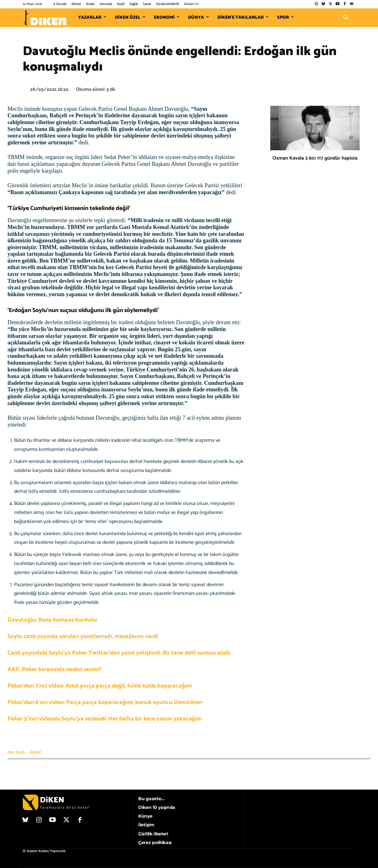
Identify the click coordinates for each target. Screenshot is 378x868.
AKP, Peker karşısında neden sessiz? (54, 669)
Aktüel (35, 752)
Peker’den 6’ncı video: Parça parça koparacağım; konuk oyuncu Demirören (105, 702)
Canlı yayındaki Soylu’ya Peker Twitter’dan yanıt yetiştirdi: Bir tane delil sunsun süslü (119, 653)
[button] (346, 18)
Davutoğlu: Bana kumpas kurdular (52, 620)
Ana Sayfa (16, 752)
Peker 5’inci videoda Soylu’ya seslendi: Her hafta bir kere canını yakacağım (105, 719)
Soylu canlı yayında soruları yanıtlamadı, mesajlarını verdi (83, 636)
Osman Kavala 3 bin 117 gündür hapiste (315, 158)
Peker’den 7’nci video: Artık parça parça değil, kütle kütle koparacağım (100, 686)
